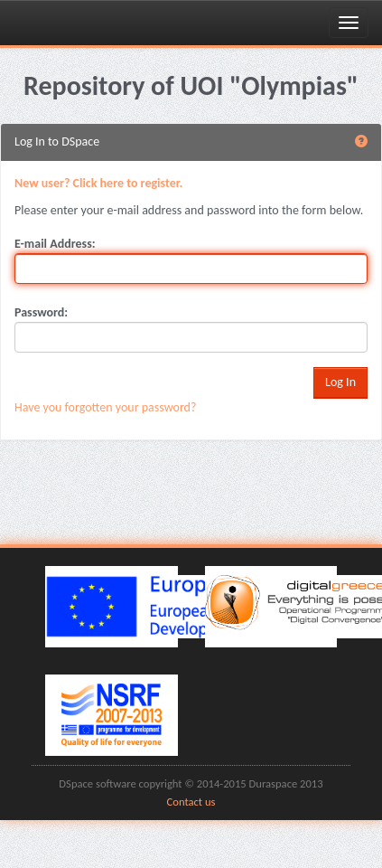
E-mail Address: (55, 244)
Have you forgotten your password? (105, 407)
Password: (41, 312)
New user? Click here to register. (98, 183)
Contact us (191, 802)
